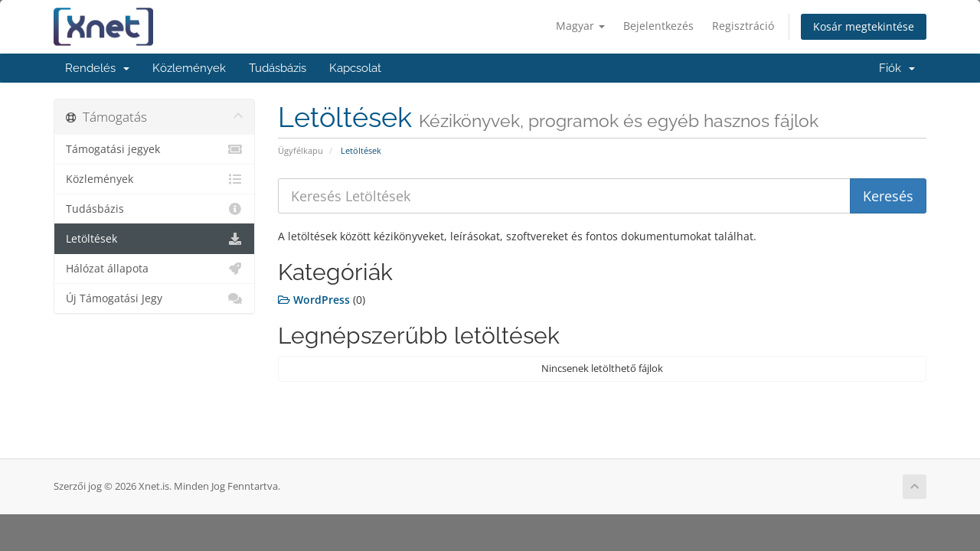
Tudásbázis (278, 68)
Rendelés (97, 68)
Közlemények (189, 68)
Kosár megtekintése (864, 26)
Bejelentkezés (658, 26)
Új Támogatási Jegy (154, 298)
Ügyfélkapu (301, 150)
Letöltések (154, 239)
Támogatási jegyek (154, 149)
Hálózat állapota (154, 269)
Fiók (897, 68)
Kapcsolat (355, 68)
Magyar (580, 26)
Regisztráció (743, 26)
